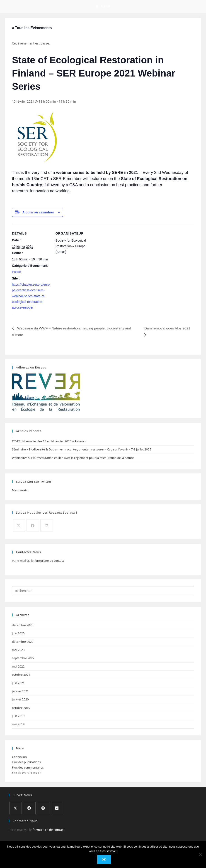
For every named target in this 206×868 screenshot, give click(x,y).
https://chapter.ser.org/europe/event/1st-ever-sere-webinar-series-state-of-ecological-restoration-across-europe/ (31, 297)
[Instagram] (43, 809)
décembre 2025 (23, 626)
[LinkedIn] (47, 526)
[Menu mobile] (103, 7)
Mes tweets (20, 491)
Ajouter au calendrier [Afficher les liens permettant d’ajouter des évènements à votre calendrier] (38, 213)
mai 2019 (18, 725)
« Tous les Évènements (32, 28)
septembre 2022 (23, 659)
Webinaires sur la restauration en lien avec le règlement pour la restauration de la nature (73, 458)
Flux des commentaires (28, 768)
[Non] (200, 855)
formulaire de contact (49, 561)
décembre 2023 (23, 642)
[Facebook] (33, 526)
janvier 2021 (20, 692)
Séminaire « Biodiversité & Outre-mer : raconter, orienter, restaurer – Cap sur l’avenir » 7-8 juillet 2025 (82, 450)
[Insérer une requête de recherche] (103, 591)
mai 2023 (18, 650)
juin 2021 (18, 683)
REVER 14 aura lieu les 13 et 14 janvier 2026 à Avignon (49, 442)
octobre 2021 (21, 675)
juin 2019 (18, 717)
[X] (19, 526)
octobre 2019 (21, 708)
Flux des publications (26, 763)
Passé (16, 272)
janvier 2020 (20, 700)
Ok (104, 860)
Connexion (19, 757)
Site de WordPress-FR (27, 773)
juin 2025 (18, 634)
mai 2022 (18, 667)
